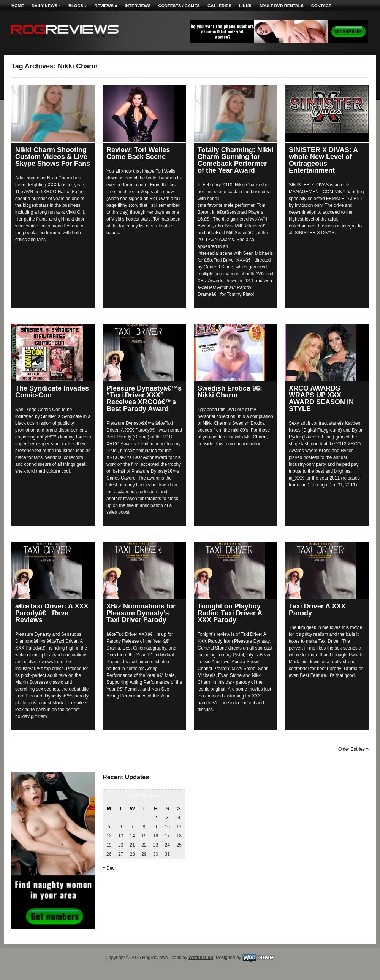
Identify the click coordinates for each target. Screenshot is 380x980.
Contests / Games (179, 6)
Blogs (78, 6)
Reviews (106, 6)
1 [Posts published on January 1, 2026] (144, 818)
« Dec (108, 868)
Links (245, 6)
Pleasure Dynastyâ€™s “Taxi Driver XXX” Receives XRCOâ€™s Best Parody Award (144, 399)
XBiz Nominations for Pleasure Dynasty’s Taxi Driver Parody (141, 613)
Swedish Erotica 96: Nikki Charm (230, 392)
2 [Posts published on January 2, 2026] (156, 818)
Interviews (138, 6)
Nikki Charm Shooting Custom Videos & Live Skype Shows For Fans (53, 157)
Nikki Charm (215, 423)
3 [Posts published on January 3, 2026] (167, 818)
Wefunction (201, 958)
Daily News (46, 6)
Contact (321, 6)
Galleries (219, 6)
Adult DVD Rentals (281, 6)
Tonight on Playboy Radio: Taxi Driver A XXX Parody (230, 613)
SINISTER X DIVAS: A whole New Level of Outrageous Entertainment (323, 160)
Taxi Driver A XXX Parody (317, 610)
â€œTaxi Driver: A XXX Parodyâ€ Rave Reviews (52, 613)
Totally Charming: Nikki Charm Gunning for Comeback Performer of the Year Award (236, 160)
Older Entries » (353, 749)
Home (18, 6)
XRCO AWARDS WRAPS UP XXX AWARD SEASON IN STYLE (321, 399)
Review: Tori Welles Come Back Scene (138, 153)
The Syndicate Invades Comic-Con (52, 392)
